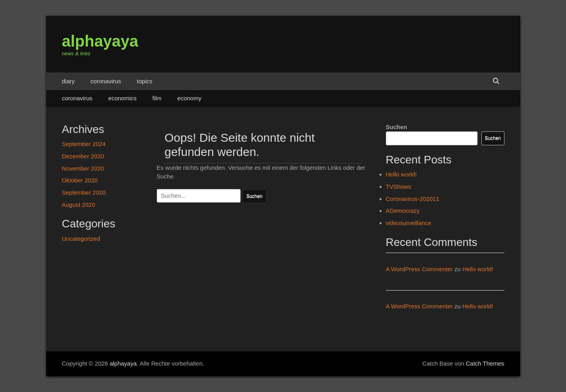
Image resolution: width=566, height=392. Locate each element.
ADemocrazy (403, 211)
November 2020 (83, 168)
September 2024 (84, 144)
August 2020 (79, 205)
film (157, 98)
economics (122, 98)
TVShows (399, 187)
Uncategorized (81, 239)
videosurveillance (409, 223)
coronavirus (106, 81)
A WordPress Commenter (419, 269)
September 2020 (84, 192)
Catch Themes (485, 363)
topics (145, 81)
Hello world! (401, 174)
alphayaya (100, 41)
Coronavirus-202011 (413, 199)
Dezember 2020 (83, 156)
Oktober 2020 (80, 180)
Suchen (397, 127)
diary (69, 81)
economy (189, 98)
